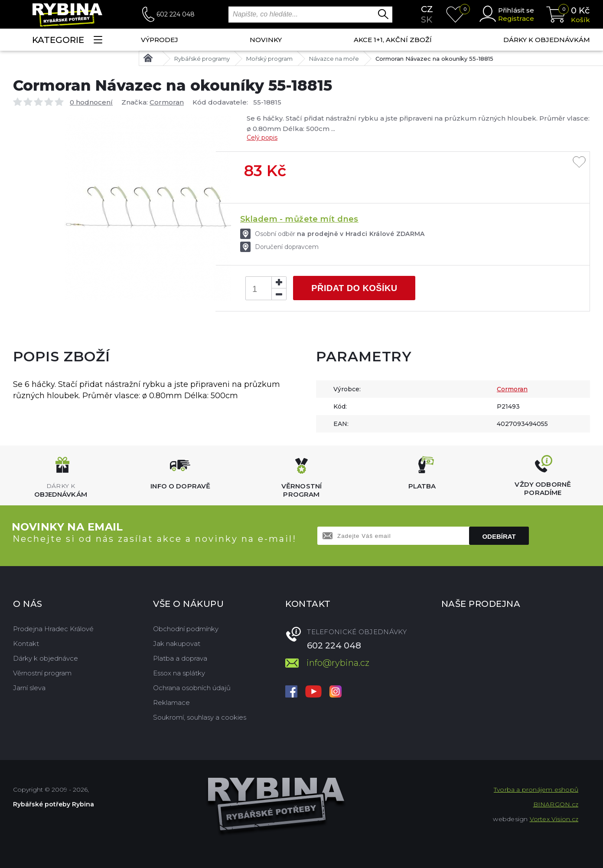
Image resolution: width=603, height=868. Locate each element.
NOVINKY (266, 40)
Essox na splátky (179, 673)
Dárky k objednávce (46, 658)
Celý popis (262, 138)
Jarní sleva (29, 688)
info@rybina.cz (338, 663)
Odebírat (499, 536)
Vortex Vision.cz (554, 819)
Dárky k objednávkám (547, 40)
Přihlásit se (516, 10)
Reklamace (171, 703)
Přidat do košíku (354, 288)
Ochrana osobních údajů (192, 688)
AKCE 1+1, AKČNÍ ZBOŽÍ (393, 40)
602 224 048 (176, 14)
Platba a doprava (180, 658)
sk (427, 20)
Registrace (516, 18)
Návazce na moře (334, 59)
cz (427, 9)
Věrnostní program (42, 673)
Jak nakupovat (177, 644)
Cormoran (167, 102)
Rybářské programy (202, 59)
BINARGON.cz (556, 804)
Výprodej (160, 40)
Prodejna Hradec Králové (53, 629)
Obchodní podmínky (186, 629)
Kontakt (26, 644)
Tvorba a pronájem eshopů (536, 789)
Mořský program (269, 59)
